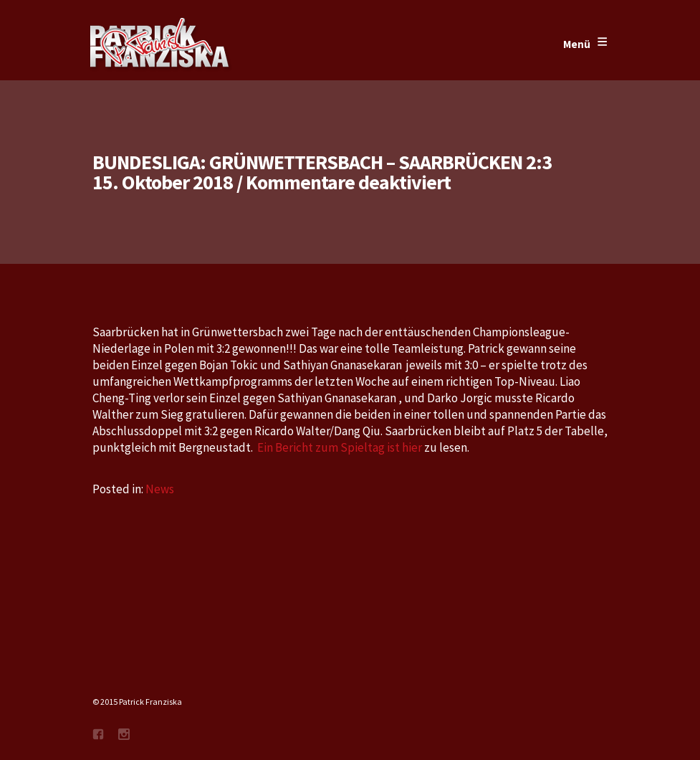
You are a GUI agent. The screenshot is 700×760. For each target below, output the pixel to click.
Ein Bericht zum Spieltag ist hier (340, 447)
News (160, 489)
